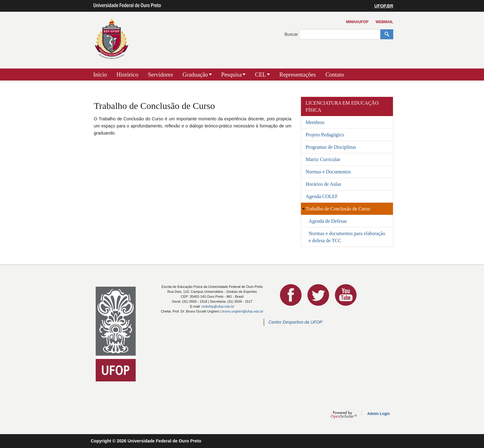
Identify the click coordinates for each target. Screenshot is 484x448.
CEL (261, 75)
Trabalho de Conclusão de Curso (338, 209)
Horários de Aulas (323, 184)
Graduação (195, 75)
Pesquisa (232, 75)
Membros (315, 122)
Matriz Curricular (323, 159)
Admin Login (379, 414)
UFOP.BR (384, 6)
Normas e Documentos (328, 172)
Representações (298, 75)
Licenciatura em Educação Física (342, 106)
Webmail (384, 22)
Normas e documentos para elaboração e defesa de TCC (347, 237)
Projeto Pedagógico (325, 135)
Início (100, 75)
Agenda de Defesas (328, 221)
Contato (335, 75)
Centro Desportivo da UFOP (296, 322)
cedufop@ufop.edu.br (218, 306)
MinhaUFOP (357, 22)
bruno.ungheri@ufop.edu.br (242, 311)
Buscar (292, 34)
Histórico (127, 75)
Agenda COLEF (322, 196)
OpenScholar (344, 415)
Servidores (160, 75)
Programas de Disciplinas (331, 147)
